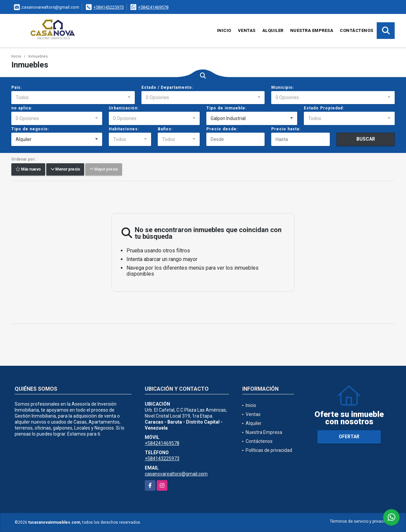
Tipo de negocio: (30, 129)
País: (17, 87)
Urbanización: (124, 108)
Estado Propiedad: (324, 108)
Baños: (165, 129)
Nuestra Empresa (312, 30)
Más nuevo (28, 170)
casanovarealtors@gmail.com (176, 474)
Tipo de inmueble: (226, 108)
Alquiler (273, 30)
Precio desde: (222, 129)
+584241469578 (153, 7)
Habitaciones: (124, 129)
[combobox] (73, 98)
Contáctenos (357, 30)
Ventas (247, 30)
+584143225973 (109, 7)
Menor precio (65, 170)
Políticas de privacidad (269, 450)
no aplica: (22, 108)
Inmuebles (38, 56)
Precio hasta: (286, 129)
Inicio (224, 30)
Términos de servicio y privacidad (361, 521)
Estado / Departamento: (167, 87)
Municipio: (283, 87)
